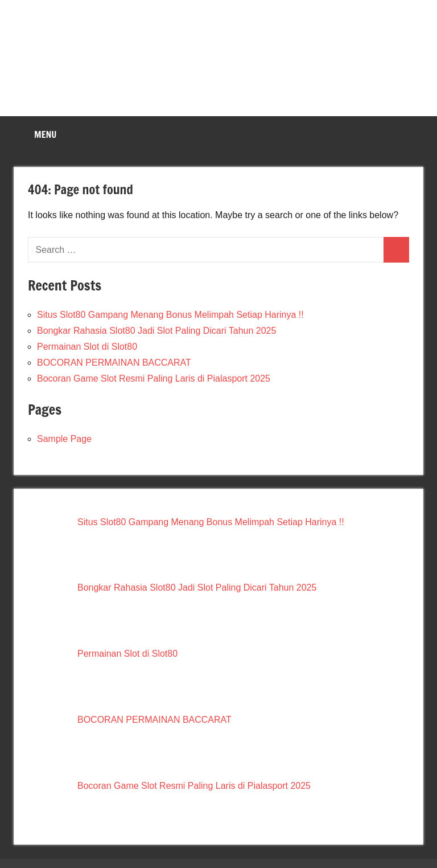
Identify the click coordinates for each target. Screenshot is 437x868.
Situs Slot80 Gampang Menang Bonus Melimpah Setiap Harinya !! (170, 315)
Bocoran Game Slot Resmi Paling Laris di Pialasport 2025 (154, 378)
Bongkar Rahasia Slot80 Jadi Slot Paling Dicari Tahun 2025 (156, 331)
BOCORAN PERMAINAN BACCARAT (114, 363)
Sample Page (64, 439)
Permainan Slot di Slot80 (87, 347)
